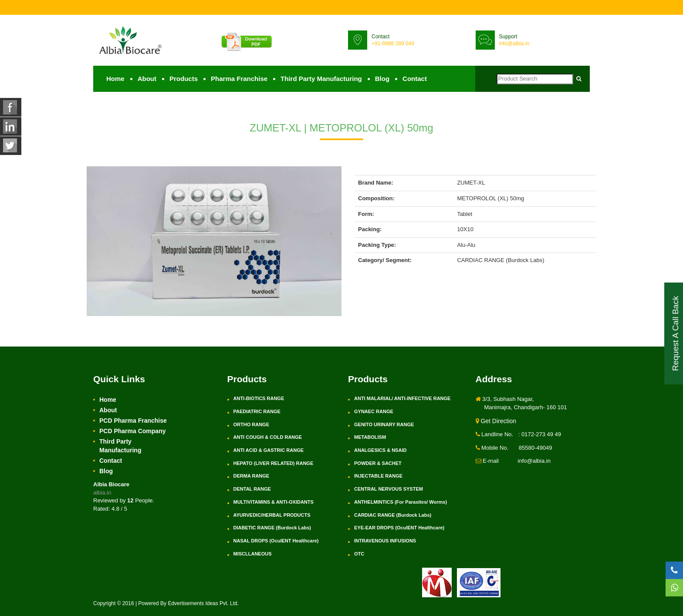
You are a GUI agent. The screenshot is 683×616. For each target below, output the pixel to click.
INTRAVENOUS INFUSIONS (385, 541)
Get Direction (496, 421)
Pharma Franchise (239, 79)
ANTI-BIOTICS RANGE (259, 398)
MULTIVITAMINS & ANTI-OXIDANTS (274, 502)
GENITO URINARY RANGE (384, 424)
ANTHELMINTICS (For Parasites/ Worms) (401, 502)
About (147, 79)
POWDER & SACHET (378, 463)
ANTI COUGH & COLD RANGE (268, 437)
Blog (382, 79)
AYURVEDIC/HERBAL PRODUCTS (272, 515)
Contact (415, 79)
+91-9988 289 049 (393, 44)
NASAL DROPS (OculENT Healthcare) (276, 541)
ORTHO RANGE (252, 424)
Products (184, 79)
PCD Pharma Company (132, 431)
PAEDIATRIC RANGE (257, 411)
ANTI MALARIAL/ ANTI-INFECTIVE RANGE (402, 398)
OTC (359, 554)
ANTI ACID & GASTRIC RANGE (269, 450)
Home (115, 79)
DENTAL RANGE (252, 489)
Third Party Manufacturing (321, 79)
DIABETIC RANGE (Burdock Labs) (272, 528)
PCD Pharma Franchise (133, 421)
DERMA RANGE (252, 476)
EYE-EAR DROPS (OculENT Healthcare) (399, 528)
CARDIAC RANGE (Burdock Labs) (393, 515)
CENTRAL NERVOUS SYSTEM (389, 489)
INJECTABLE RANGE (378, 476)
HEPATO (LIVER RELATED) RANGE (274, 463)
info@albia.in (514, 44)
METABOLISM (370, 437)
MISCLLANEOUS (253, 554)
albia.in (102, 493)
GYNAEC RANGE (374, 411)
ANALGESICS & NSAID (380, 450)
